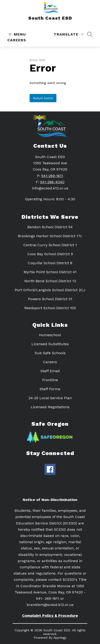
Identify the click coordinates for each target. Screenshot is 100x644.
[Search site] (90, 34)
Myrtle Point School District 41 (50, 272)
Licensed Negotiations (50, 407)
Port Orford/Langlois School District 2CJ (50, 290)
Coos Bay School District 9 (50, 254)
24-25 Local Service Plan (50, 398)
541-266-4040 (52, 182)
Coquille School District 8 (50, 263)
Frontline (50, 380)
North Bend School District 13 (50, 281)
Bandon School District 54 (50, 227)
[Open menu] (17, 34)
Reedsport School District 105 (50, 308)
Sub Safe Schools (50, 353)
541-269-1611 (52, 176)
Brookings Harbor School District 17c (50, 236)
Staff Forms (50, 389)
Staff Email (50, 371)
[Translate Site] (69, 34)
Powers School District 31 (50, 299)
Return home (43, 98)
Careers (17, 40)
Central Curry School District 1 (50, 245)
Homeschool (50, 335)
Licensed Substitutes (50, 344)
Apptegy (60, 638)
